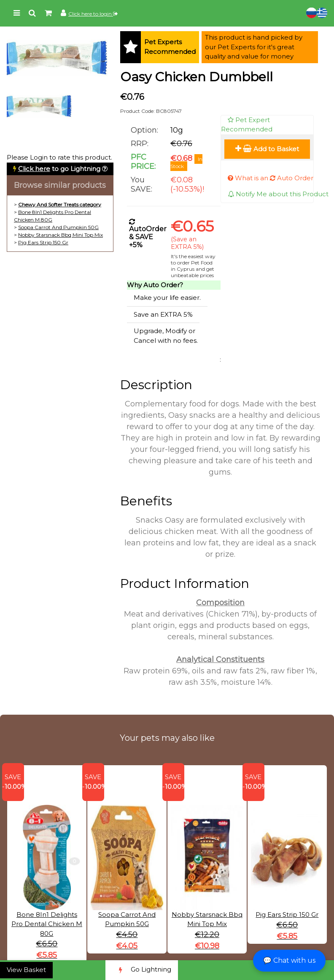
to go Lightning (59, 169)
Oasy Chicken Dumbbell (197, 77)
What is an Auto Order (271, 178)
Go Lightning (142, 970)
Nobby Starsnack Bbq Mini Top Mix (61, 235)
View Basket (26, 970)
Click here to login (93, 14)
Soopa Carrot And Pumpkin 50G (58, 227)
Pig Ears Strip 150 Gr (43, 242)
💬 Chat (289, 960)
